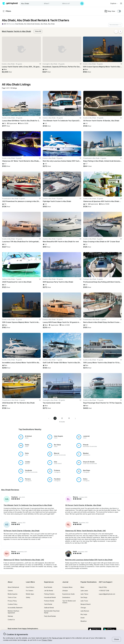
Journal (65, 582)
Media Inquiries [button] (13, 594)
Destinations (66, 597)
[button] (19, 24)
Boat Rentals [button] (48, 587)
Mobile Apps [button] (30, 594)
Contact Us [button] (11, 620)
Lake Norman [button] (85, 611)
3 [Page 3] (69, 418)
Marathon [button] (84, 621)
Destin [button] (83, 618)
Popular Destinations (89, 582)
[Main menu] (121, 3)
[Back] (116, 31)
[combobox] (31, 3)
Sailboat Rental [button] (49, 608)
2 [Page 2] (62, 418)
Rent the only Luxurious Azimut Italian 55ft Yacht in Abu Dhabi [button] (89, 560)
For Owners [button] (30, 591)
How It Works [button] (30, 587)
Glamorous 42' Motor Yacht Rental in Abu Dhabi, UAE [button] (85, 531)
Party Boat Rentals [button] (50, 616)
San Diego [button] (84, 597)
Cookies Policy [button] (13, 604)
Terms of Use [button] (57, 638)
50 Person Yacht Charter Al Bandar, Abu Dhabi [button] (83, 505)
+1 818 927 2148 (104, 591)
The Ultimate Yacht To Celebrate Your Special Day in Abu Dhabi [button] (28, 505)
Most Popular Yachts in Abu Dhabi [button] (16, 31)
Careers (10, 591)
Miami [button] (82, 587)
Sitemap (10, 616)
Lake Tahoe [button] (84, 594)
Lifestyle (65, 591)
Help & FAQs (103, 587)
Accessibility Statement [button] (15, 608)
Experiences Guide (68, 594)
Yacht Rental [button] (48, 604)
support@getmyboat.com (107, 594)
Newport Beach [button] (86, 604)
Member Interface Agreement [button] (13, 612)
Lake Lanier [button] (84, 591)
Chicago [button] (83, 608)
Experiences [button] (49, 582)
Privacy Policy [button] (47, 640)
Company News (67, 587)
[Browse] (114, 3)
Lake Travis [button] (84, 601)
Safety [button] (28, 597)
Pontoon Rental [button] (49, 601)
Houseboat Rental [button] (50, 597)
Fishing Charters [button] (49, 594)
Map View (110, 11)
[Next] (120, 31)
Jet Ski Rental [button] (49, 591)
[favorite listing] (40, 64)
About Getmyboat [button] (13, 587)
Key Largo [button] (84, 614)
